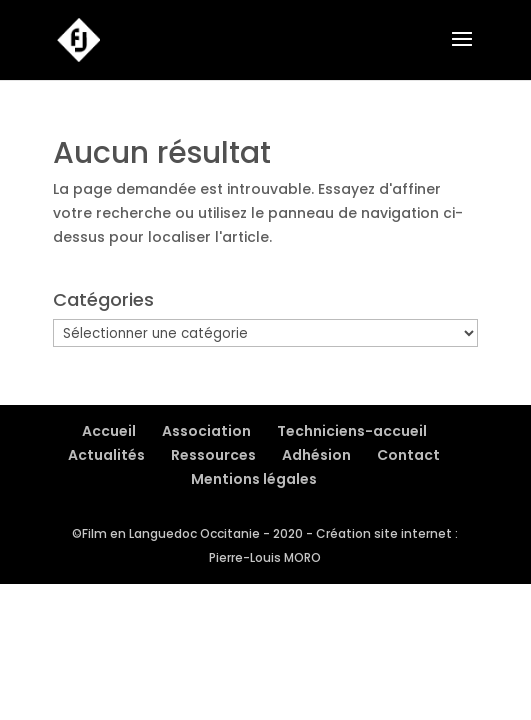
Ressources (213, 455)
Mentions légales (254, 479)
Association (206, 431)
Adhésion (316, 455)
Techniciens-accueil (352, 431)
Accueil (109, 431)
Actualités (106, 455)
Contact (408, 455)
